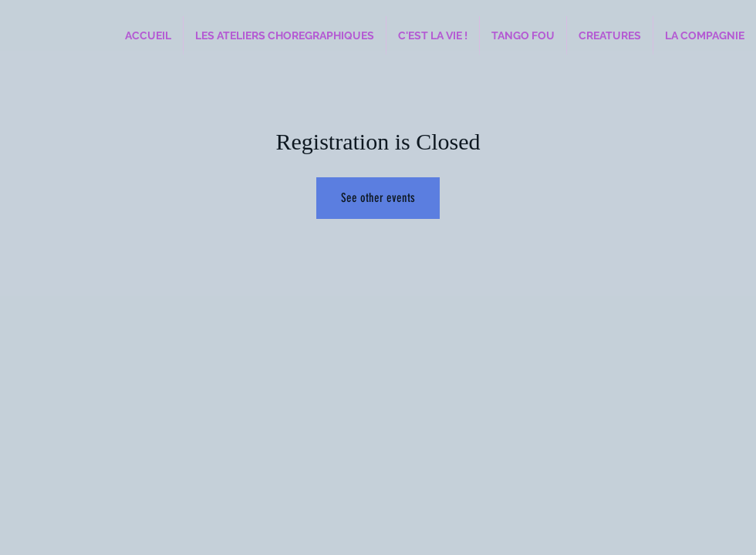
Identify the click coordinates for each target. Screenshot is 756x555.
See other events (378, 198)
